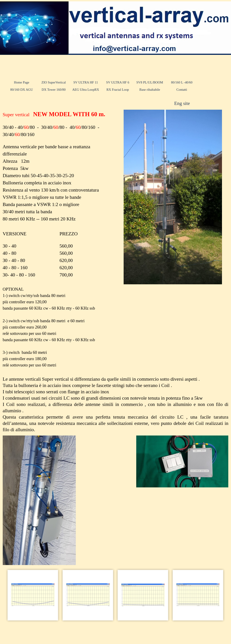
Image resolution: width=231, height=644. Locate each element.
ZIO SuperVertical (54, 82)
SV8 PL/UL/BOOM (150, 82)
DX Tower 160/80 (54, 90)
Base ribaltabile (150, 90)
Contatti (182, 90)
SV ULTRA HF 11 (86, 82)
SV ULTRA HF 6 (118, 82)
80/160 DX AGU (22, 90)
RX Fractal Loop (118, 90)
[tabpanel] (192, 103)
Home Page (22, 82)
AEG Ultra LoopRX (86, 90)
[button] (33, 595)
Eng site (182, 103)
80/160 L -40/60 (182, 82)
